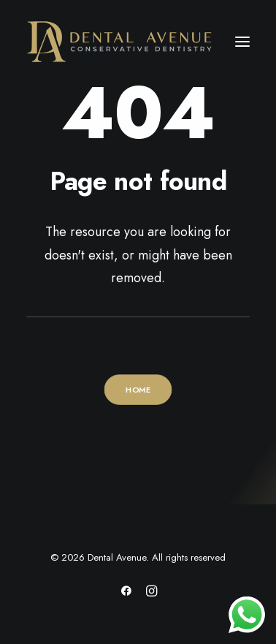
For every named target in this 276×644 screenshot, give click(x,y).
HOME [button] (138, 390)
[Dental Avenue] (119, 42)
